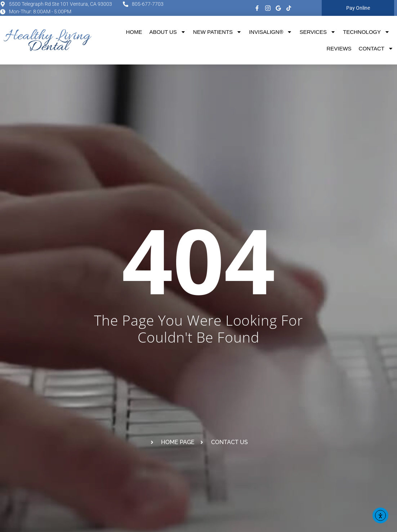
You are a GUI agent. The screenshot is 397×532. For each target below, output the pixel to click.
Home (134, 32)
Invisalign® (271, 32)
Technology (366, 32)
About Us (167, 32)
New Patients (217, 32)
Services (318, 32)
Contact (376, 48)
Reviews (339, 48)
